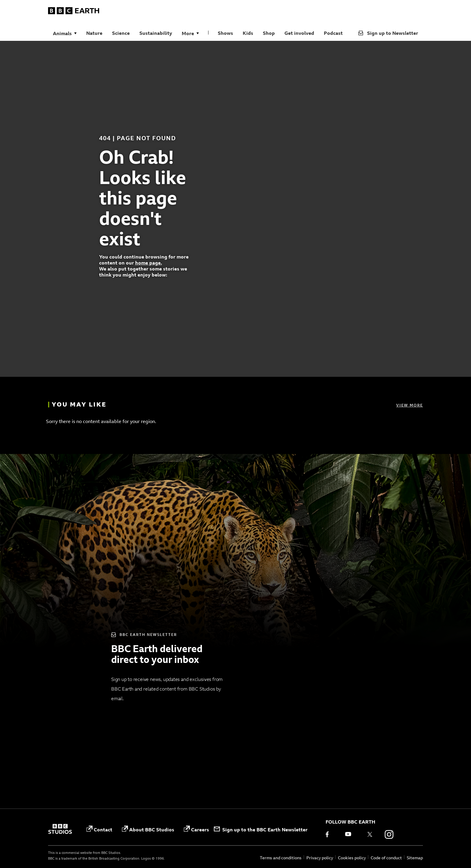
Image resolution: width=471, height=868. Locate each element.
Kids (248, 33)
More (188, 33)
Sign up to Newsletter (388, 33)
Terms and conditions (281, 858)
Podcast (333, 33)
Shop (269, 33)
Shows (225, 33)
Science (121, 33)
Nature (94, 33)
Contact (99, 829)
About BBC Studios (148, 829)
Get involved (299, 33)
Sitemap (415, 858)
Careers (196, 829)
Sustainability (156, 33)
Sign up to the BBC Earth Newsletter (261, 830)
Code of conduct (386, 858)
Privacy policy (320, 858)
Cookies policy (352, 858)
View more (410, 405)
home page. (149, 263)
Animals (62, 33)
